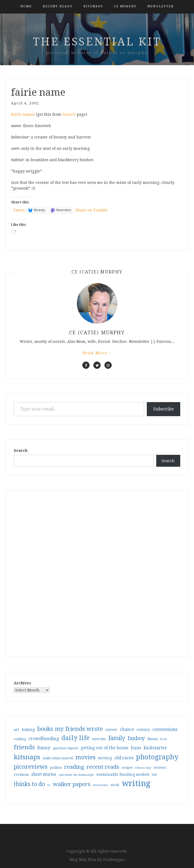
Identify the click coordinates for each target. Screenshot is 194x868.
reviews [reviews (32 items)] (160, 768)
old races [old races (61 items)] (124, 758)
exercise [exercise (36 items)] (99, 739)
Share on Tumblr (91, 210)
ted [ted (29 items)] (154, 775)
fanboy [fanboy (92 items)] (136, 738)
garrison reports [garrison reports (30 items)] (66, 748)
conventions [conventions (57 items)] (165, 729)
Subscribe (164, 409)
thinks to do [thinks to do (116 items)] (29, 784)
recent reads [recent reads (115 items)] (103, 767)
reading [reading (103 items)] (74, 767)
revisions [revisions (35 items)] (21, 775)
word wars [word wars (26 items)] (101, 785)
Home (26, 6)
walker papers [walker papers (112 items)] (72, 784)
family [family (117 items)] (117, 738)
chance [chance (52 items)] (127, 730)
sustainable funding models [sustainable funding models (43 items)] (123, 774)
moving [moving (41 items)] (105, 758)
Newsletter (161, 6)
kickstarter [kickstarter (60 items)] (155, 748)
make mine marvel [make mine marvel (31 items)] (58, 758)
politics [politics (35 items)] (56, 768)
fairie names (23, 114)
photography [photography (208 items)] (157, 757)
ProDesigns (114, 860)
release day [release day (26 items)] (143, 768)
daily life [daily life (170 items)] (76, 738)
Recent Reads (58, 6)
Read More (97, 353)
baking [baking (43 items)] (28, 730)
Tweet (19, 210)
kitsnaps (93, 6)
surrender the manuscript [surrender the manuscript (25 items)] (76, 775)
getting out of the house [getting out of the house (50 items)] (105, 748)
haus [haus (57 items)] (136, 748)
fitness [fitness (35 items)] (152, 739)
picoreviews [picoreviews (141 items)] (31, 767)
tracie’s (69, 114)
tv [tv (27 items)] (49, 785)
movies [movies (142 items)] (85, 757)
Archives (22, 683)
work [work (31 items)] (115, 785)
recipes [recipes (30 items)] (127, 768)
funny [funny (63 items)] (44, 748)
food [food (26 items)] (163, 739)
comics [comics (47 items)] (143, 730)
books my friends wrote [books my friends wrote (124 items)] (70, 729)
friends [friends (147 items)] (24, 747)
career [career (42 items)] (111, 730)
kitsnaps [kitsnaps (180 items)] (27, 757)
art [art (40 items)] (16, 730)
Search (21, 450)
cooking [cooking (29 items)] (20, 739)
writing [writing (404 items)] (136, 783)
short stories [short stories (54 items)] (44, 774)
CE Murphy (125, 6)
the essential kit (97, 42)
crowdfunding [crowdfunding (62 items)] (44, 738)
